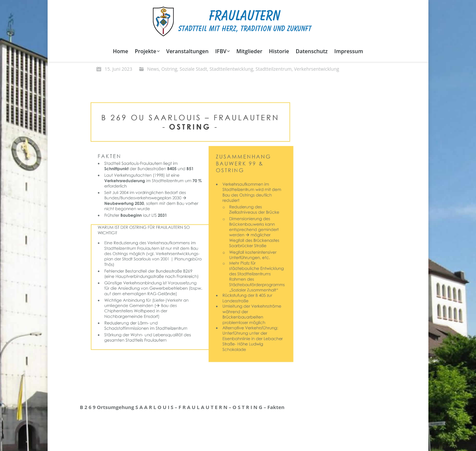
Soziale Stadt (193, 69)
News (153, 69)
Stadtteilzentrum (274, 69)
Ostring (169, 69)
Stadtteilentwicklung (231, 69)
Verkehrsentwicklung (317, 69)
